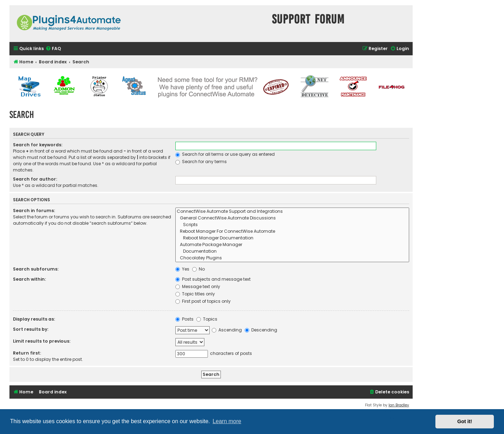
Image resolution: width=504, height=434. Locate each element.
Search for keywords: (38, 145)
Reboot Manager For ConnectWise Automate (292, 232)
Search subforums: (36, 269)
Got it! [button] (465, 421)
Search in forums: (34, 211)
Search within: (29, 279)
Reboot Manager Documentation (292, 238)
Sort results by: (31, 329)
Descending (261, 330)
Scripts (292, 225)
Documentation (292, 251)
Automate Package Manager (292, 245)
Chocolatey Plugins (292, 258)
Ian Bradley (399, 405)
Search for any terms (201, 162)
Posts (184, 319)
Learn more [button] (227, 421)
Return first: (27, 353)
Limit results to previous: (42, 341)
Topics (207, 319)
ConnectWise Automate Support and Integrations (292, 212)
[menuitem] (53, 49)
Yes (182, 269)
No (198, 269)
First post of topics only (203, 301)
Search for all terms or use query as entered (225, 154)
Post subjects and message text (213, 279)
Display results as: (34, 319)
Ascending (227, 330)
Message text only (198, 286)
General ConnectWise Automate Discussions (292, 218)
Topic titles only (195, 294)
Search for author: (35, 179)
